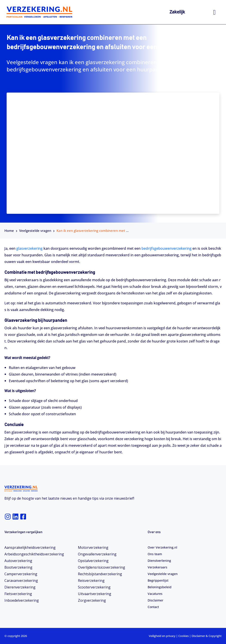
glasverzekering (29, 248)
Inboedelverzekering (22, 600)
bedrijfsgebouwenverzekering (167, 248)
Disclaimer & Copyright (207, 636)
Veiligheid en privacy (162, 636)
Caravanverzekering (21, 581)
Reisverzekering (91, 581)
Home (9, 231)
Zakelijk (177, 12)
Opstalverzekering (93, 561)
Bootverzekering (18, 567)
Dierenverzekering (20, 587)
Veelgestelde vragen (35, 231)
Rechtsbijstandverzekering (100, 574)
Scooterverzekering (94, 587)
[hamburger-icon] (214, 12)
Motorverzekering (93, 547)
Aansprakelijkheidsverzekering (30, 547)
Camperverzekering (21, 574)
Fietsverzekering (18, 594)
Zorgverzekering (92, 600)
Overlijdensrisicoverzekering (102, 567)
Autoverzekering (18, 561)
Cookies (184, 636)
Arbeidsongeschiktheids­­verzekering (34, 554)
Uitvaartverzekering (95, 594)
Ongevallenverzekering (97, 554)
